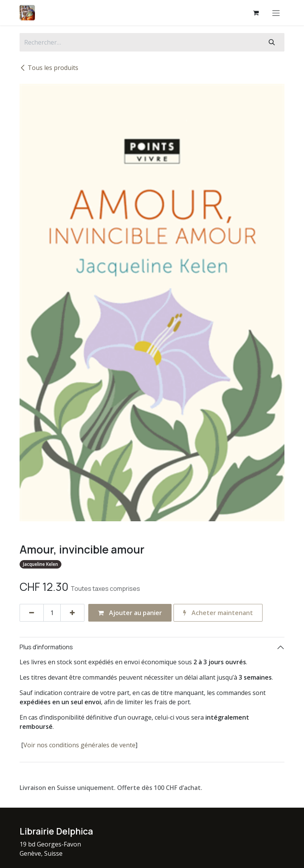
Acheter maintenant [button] (218, 613)
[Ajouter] (72, 613)
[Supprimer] (32, 613)
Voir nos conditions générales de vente (79, 745)
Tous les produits (49, 68)
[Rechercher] (272, 42)
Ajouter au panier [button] (130, 613)
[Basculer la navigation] (276, 13)
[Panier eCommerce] (256, 13)
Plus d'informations (46, 647)
